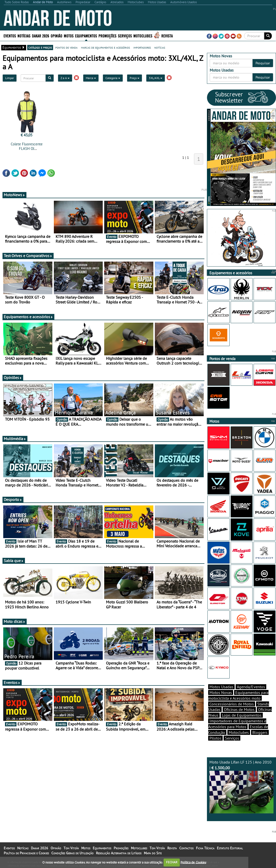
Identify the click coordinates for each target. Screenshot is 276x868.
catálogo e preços (40, 47)
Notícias (24, 36)
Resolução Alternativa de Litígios (119, 853)
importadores (142, 47)
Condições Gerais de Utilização (72, 853)
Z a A (65, 78)
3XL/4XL (156, 78)
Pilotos (215, 738)
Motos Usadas (221, 687)
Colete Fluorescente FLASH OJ (27, 146)
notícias (160, 47)
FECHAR (172, 862)
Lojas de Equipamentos (242, 715)
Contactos (186, 848)
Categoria (113, 78)
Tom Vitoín (71, 848)
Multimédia (15, 439)
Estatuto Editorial (230, 848)
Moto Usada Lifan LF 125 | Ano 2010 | (241, 786)
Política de (193, 862)
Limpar (10, 78)
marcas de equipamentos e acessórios (105, 47)
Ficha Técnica (205, 848)
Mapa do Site (153, 853)
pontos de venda (66, 47)
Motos (69, 36)
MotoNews (14, 195)
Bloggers (260, 732)
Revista (167, 36)
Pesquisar (263, 63)
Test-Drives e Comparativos (28, 256)
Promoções (107, 36)
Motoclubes (143, 36)
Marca (91, 78)
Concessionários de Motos (232, 704)
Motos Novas (221, 692)
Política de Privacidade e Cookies (26, 853)
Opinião (56, 36)
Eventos (10, 36)
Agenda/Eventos (251, 687)
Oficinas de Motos (239, 709)
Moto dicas (15, 621)
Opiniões (13, 378)
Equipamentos (86, 36)
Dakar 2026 (41, 36)
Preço (135, 78)
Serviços (125, 36)
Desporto (13, 499)
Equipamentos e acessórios (28, 317)
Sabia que (14, 561)
